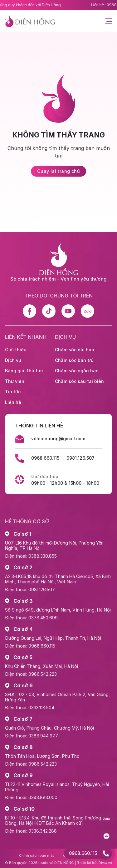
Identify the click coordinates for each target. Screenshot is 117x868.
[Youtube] (68, 311)
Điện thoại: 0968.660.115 (30, 646)
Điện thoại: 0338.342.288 (31, 831)
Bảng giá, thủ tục (24, 371)
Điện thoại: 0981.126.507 (30, 589)
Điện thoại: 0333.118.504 (30, 708)
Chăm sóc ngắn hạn (77, 371)
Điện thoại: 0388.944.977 (32, 736)
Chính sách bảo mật (37, 855)
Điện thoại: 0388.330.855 (31, 556)
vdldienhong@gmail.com (58, 439)
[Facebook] (29, 311)
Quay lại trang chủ (59, 171)
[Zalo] (88, 311)
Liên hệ (13, 402)
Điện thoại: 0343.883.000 (31, 797)
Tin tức (13, 392)
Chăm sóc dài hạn (75, 350)
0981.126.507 (80, 458)
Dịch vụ (13, 360)
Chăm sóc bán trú (74, 360)
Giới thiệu (16, 350)
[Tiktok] (49, 311)
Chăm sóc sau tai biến (79, 381)
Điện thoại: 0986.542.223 (31, 674)
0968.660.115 (45, 458)
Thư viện (15, 381)
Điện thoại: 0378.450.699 (31, 618)
